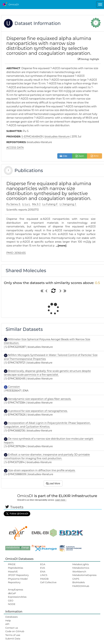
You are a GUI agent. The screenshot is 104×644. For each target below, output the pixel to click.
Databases (11, 617)
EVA (43, 568)
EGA (43, 564)
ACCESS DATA (15, 148)
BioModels (79, 582)
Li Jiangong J (68, 204)
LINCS (44, 575)
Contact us (12, 628)
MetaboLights (81, 564)
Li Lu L (26, 204)
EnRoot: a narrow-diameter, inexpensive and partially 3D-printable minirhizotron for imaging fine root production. (47, 457)
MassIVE (13, 572)
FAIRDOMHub (81, 586)
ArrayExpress (16, 590)
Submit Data (13, 639)
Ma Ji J (37, 204)
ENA (43, 572)
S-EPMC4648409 (32, 137)
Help (8, 620)
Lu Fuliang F (50, 204)
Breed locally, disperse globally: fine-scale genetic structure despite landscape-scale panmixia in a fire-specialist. (47, 373)
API (7, 624)
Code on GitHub (15, 631)
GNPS (76, 579)
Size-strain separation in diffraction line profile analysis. (41, 470)
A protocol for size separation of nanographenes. (38, 411)
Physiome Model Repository (18, 581)
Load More (53, 483)
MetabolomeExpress (84, 575)
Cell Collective (48, 582)
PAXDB (44, 579)
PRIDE (12, 564)
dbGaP (12, 593)
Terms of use (13, 635)
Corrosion (14, 387)
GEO (11, 601)
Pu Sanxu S (14, 204)
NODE (12, 604)
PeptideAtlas (15, 568)
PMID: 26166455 (16, 253)
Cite (65, 156)
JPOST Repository (18, 575)
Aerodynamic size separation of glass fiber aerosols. (39, 399)
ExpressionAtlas (17, 597)
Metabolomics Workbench (81, 570)
